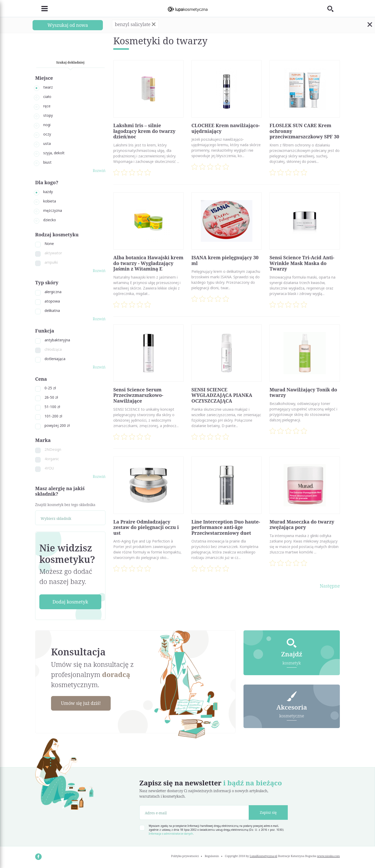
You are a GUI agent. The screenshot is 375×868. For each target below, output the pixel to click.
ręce (47, 106)
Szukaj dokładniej (70, 62)
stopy (48, 115)
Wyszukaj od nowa (68, 25)
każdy (48, 192)
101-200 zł (53, 416)
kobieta (50, 201)
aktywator (53, 253)
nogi (47, 125)
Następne (330, 586)
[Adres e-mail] (194, 812)
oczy (47, 134)
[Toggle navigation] (41, 9)
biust (47, 162)
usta (47, 143)
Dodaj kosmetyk (70, 602)
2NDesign (53, 449)
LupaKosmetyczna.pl (263, 856)
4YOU (49, 468)
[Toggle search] (334, 9)
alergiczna (53, 292)
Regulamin (212, 856)
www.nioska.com (329, 856)
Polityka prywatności (185, 856)
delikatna (52, 310)
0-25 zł (50, 388)
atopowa (52, 301)
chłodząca (53, 349)
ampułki (51, 262)
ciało (47, 97)
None (49, 244)
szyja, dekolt (54, 153)
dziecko (50, 220)
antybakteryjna (57, 340)
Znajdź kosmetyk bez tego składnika (65, 505)
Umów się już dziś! (82, 703)
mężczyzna (53, 210)
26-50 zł (51, 397)
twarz (48, 87)
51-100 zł (52, 407)
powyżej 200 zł (57, 425)
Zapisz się (268, 812)
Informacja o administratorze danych (171, 834)
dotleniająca (55, 359)
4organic (52, 459)
